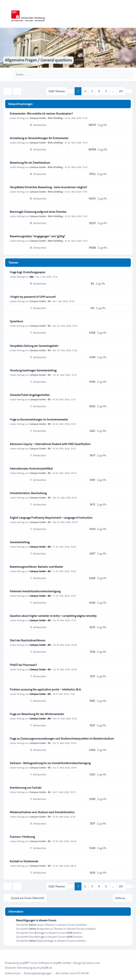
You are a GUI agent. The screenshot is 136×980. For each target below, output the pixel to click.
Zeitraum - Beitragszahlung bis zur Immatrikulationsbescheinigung (50, 763)
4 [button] (99, 91)
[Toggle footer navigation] (5, 953)
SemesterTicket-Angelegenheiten (30, 395)
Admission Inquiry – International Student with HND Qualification (50, 444)
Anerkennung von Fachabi (26, 788)
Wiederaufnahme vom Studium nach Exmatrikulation (42, 812)
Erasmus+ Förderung (22, 837)
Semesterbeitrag (20, 542)
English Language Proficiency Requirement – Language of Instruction (51, 518)
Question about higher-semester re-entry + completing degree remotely (53, 616)
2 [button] (85, 91)
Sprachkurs (16, 321)
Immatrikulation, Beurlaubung (28, 493)
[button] (129, 91)
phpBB (24, 963)
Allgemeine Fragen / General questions (38, 60)
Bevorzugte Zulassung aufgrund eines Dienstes (38, 212)
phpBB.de (46, 968)
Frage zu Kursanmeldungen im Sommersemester (39, 419)
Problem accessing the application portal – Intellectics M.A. (46, 689)
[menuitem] (12, 973)
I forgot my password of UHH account (33, 297)
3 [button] (92, 91)
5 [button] (106, 91)
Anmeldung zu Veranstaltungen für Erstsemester (39, 138)
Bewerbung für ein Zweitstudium (30, 163)
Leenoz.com (93, 963)
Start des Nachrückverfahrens (28, 640)
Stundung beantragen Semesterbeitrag (33, 370)
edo (32, 277)
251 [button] (121, 91)
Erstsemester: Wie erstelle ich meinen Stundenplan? (41, 114)
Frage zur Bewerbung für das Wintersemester (37, 714)
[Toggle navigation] (131, 14)
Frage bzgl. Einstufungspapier (28, 272)
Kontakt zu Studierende (24, 861)
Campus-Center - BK (40, 301)
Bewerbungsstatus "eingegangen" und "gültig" (37, 236)
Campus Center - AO (40, 547)
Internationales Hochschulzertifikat (31, 469)
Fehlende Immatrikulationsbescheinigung (35, 591)
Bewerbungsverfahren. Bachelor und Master (36, 567)
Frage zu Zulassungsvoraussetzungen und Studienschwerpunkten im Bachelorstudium (62, 739)
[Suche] (122, 74)
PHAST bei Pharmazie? (23, 665)
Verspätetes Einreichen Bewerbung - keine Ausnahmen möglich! (48, 187)
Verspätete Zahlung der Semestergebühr (34, 346)
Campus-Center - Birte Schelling (46, 118)
